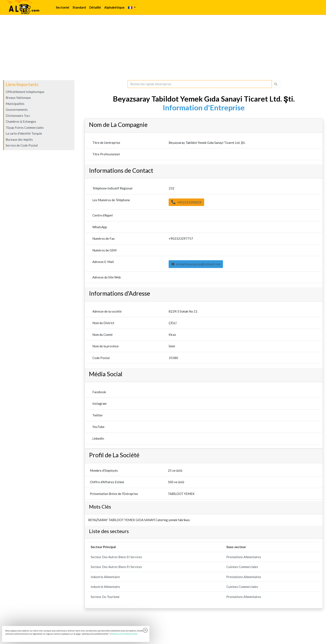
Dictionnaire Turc (18, 116)
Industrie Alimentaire (105, 577)
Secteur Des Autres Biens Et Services (116, 557)
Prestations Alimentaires (244, 557)
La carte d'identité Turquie (24, 133)
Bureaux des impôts (19, 139)
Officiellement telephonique (25, 92)
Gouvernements (17, 109)
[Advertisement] (163, 48)
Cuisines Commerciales (242, 567)
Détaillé (95, 7)
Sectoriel (62, 7)
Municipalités (15, 104)
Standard (79, 7)
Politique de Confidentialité (124, 634)
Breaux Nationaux (18, 98)
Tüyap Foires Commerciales (25, 128)
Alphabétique (114, 7)
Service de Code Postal (22, 145)
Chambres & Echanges (21, 121)
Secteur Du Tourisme (105, 597)
